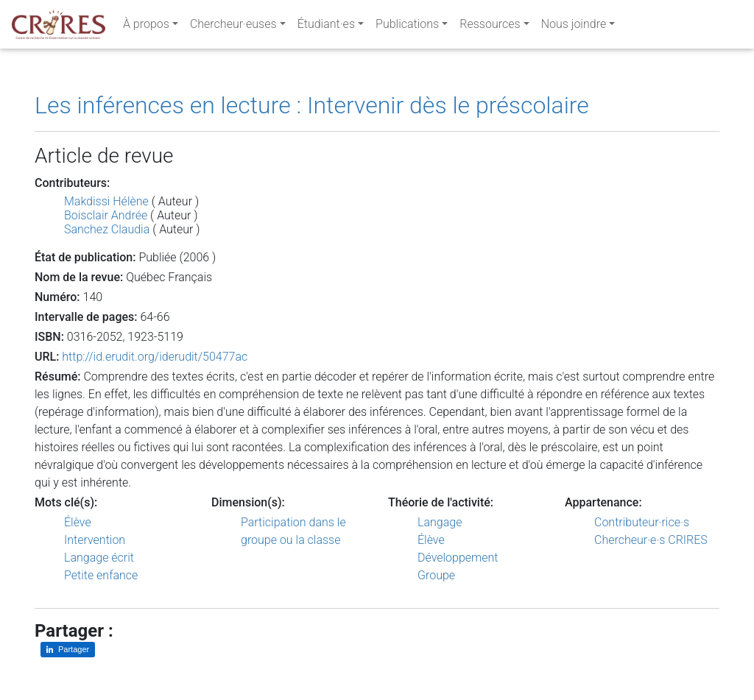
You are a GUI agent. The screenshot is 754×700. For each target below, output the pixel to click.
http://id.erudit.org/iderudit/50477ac (155, 357)
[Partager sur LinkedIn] (68, 650)
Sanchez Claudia (107, 229)
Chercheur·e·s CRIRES (651, 540)
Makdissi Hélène (106, 201)
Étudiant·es (326, 27)
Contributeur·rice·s (642, 522)
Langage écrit (99, 558)
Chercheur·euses (233, 27)
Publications (407, 27)
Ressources (490, 27)
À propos (146, 27)
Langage (440, 522)
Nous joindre (574, 27)
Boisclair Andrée (106, 215)
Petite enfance (101, 575)
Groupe (436, 575)
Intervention (95, 540)
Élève (78, 522)
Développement (458, 558)
